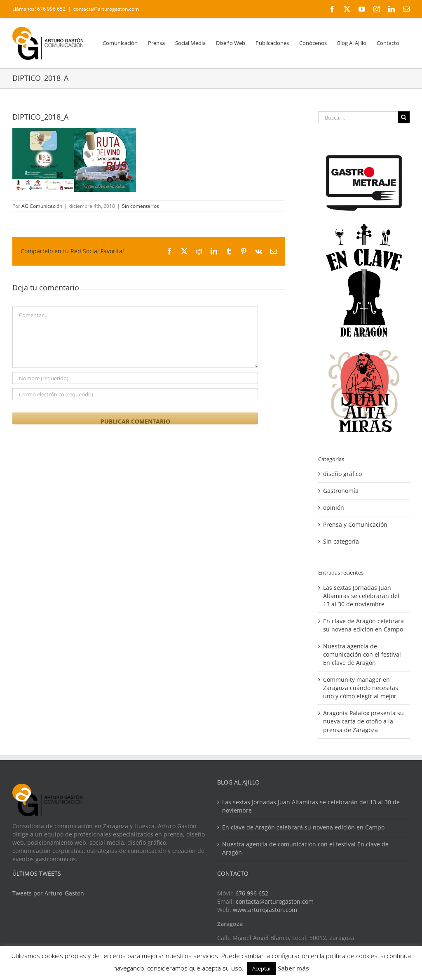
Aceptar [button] (262, 968)
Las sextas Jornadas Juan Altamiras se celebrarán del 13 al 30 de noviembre (361, 596)
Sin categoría (341, 541)
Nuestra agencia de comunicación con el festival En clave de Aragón (362, 654)
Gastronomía (341, 491)
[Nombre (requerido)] (135, 378)
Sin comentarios (141, 206)
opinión (334, 508)
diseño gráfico (342, 474)
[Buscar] (404, 117)
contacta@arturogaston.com (106, 9)
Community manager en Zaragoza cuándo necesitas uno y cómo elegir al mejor (361, 688)
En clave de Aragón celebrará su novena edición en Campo (363, 625)
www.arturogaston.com (265, 910)
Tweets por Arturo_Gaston (48, 893)
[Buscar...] (358, 117)
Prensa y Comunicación (355, 524)
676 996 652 (252, 893)
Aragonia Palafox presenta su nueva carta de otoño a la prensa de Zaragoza (363, 721)
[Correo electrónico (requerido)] (135, 394)
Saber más (293, 968)
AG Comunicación (42, 206)
